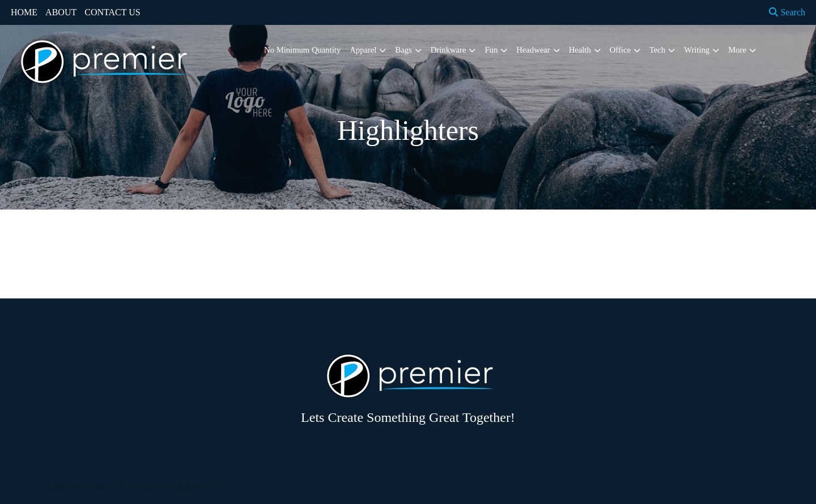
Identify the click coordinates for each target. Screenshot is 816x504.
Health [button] (580, 50)
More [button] (737, 50)
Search (787, 12)
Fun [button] (491, 50)
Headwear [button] (533, 50)
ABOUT (61, 12)
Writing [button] (697, 50)
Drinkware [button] (449, 50)
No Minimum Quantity (302, 50)
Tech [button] (657, 50)
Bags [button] (403, 50)
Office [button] (620, 50)
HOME (24, 12)
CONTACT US (112, 12)
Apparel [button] (363, 50)
